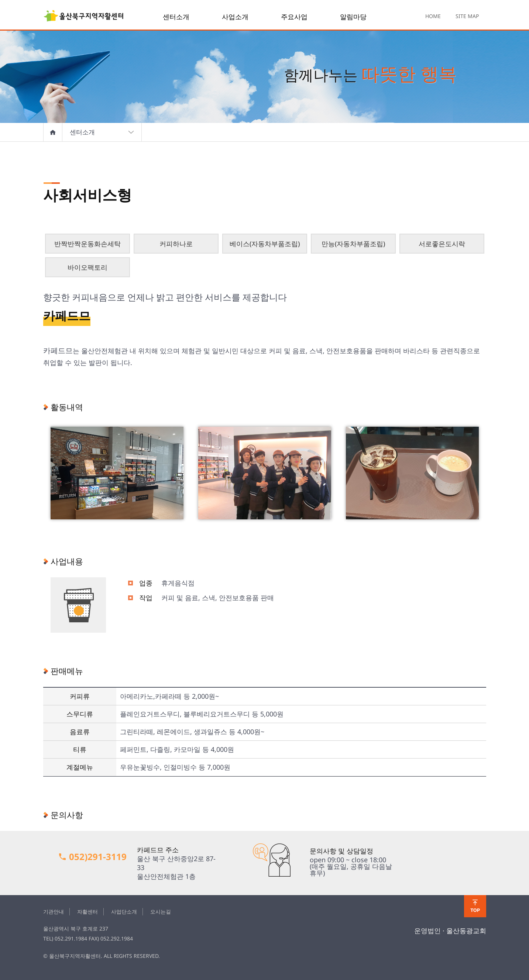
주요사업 (294, 17)
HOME (433, 16)
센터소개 (176, 17)
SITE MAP (467, 16)
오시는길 (161, 912)
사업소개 (235, 17)
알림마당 (353, 17)
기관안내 (54, 912)
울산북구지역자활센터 (84, 17)
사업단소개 (124, 912)
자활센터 (87, 912)
